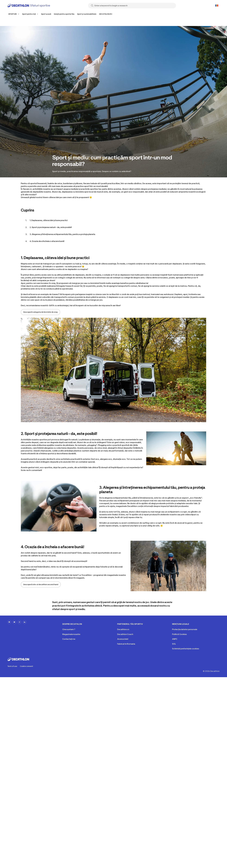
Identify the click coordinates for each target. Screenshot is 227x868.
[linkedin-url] (25, 622)
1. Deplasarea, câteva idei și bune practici (49, 220)
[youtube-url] (14, 622)
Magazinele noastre (71, 634)
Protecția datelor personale (185, 629)
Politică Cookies (179, 634)
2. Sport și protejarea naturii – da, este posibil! (51, 227)
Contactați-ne (69, 639)
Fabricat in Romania (126, 644)
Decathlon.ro (123, 629)
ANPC (175, 639)
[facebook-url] (9, 622)
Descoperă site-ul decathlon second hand (41, 584)
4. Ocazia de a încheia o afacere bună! (47, 241)
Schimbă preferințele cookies (186, 649)
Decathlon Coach (125, 634)
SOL (174, 644)
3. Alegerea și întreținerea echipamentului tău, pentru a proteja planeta (62, 234)
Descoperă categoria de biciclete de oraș (40, 312)
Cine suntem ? (69, 629)
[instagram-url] (19, 622)
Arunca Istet (123, 639)
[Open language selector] (217, 6)
